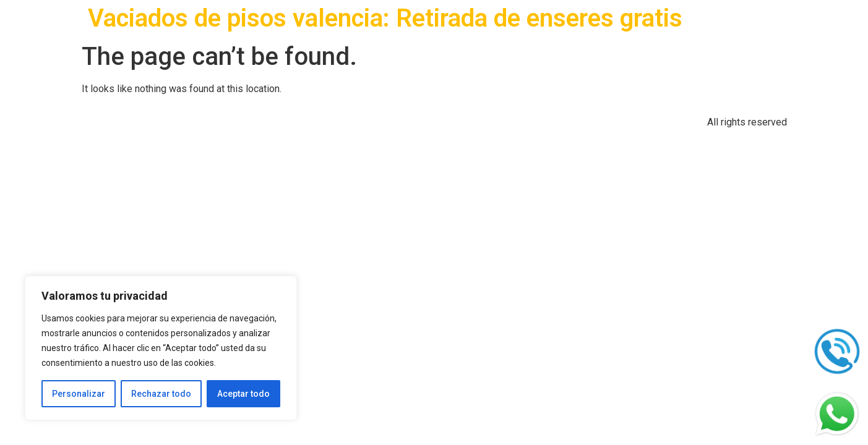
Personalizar (79, 394)
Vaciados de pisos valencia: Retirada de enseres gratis (385, 18)
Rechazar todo (161, 394)
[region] (161, 348)
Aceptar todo (243, 394)
